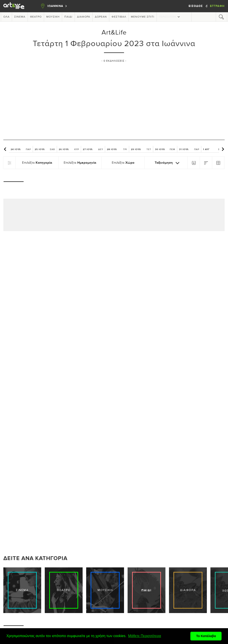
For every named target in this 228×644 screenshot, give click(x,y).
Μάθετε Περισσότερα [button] (145, 636)
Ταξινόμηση (168, 163)
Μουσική (53, 17)
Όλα (6, 17)
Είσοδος (196, 6)
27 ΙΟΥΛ (93, 149)
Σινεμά (20, 17)
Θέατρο (36, 17)
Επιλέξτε (37, 163)
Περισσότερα (170, 17)
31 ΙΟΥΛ (189, 149)
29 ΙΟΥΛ (141, 149)
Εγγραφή (217, 6)
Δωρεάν (101, 17)
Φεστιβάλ (119, 17)
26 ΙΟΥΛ (69, 149)
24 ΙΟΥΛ (21, 149)
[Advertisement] (114, 99)
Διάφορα (84, 17)
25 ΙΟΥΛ (45, 149)
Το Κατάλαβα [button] (206, 636)
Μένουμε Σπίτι (143, 17)
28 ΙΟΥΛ (117, 149)
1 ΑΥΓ (213, 149)
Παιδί (68, 17)
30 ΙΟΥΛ (165, 149)
